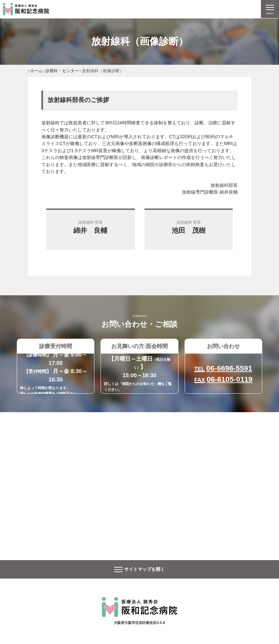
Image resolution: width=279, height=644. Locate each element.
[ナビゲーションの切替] (270, 9)
